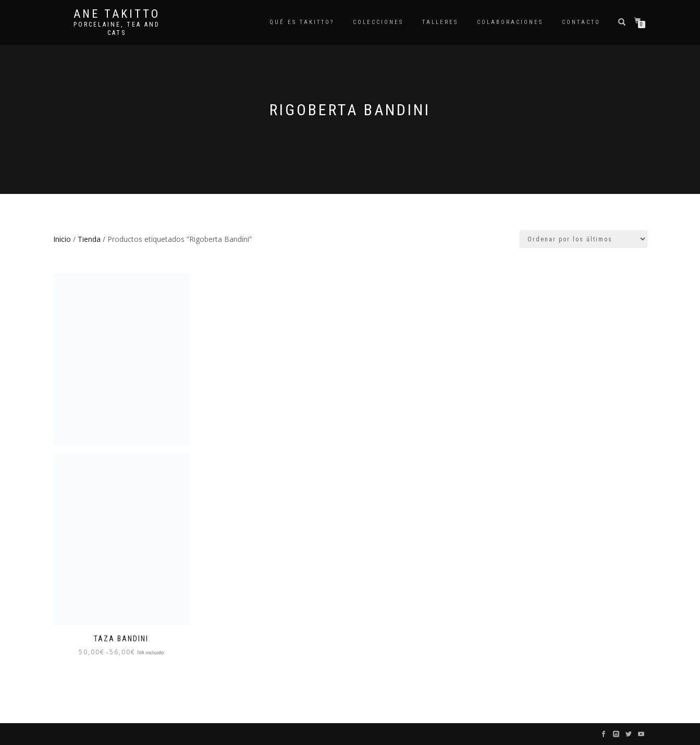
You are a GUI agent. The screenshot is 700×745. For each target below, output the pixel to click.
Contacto (581, 22)
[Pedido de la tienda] (584, 239)
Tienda (89, 239)
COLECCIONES (378, 22)
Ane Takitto (117, 14)
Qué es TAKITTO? (302, 22)
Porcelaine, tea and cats (117, 29)
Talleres (440, 22)
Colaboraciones (510, 22)
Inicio (62, 239)
